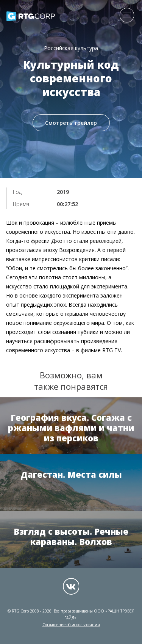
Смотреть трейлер (71, 123)
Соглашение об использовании (71, 625)
